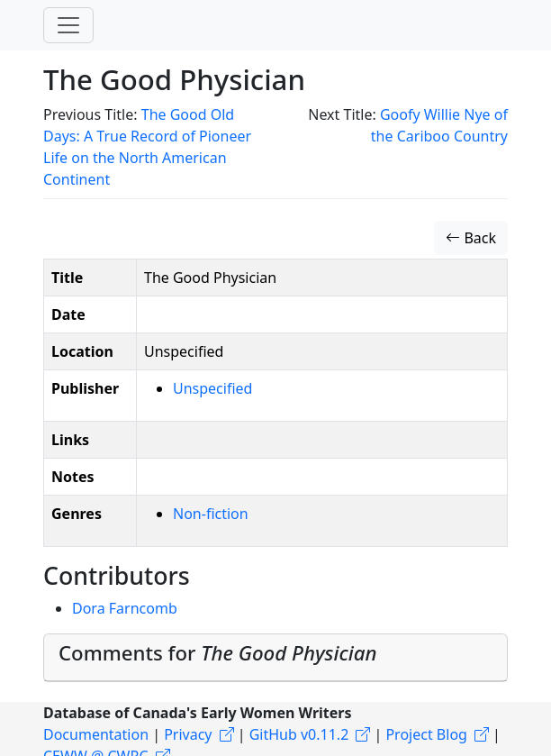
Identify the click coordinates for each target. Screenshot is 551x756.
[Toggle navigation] (68, 25)
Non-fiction (211, 514)
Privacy (188, 734)
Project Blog (426, 734)
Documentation (96, 734)
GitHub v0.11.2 (299, 734)
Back (471, 238)
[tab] (275, 658)
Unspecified (212, 388)
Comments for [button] (218, 653)
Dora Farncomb (125, 608)
